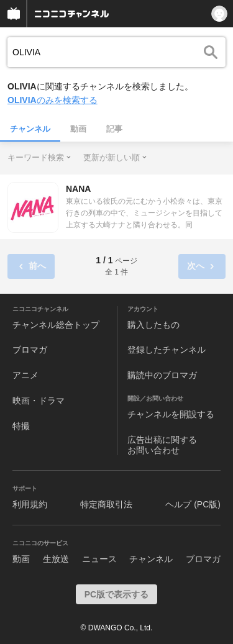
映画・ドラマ (39, 401)
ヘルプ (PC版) (193, 504)
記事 (114, 129)
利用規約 (30, 504)
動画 (78, 129)
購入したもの (153, 325)
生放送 (56, 559)
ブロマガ (30, 350)
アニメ (25, 375)
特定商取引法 (106, 504)
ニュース (99, 559)
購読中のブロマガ (162, 375)
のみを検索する (53, 100)
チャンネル (30, 129)
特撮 (21, 426)
